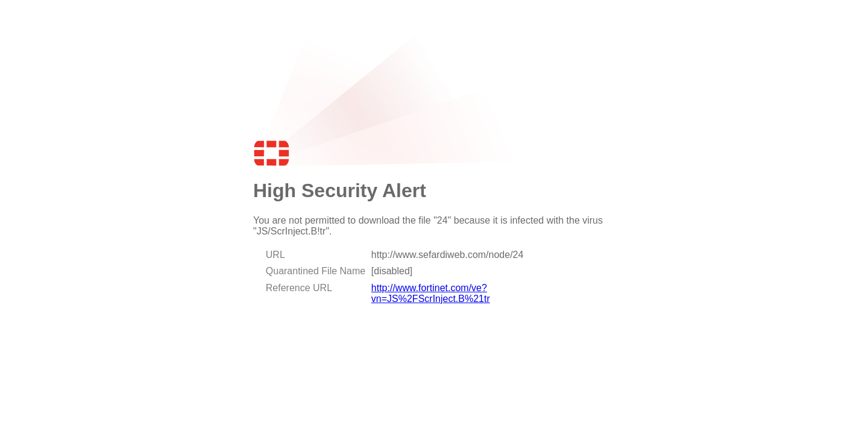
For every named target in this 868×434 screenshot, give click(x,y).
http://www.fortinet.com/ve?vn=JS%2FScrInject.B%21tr (431, 293)
